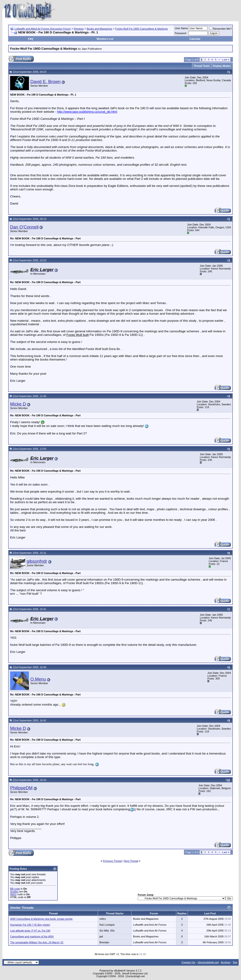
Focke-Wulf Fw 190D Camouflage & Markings (142, 29)
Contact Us (188, 962)
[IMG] (13, 894)
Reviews (79, 29)
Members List (105, 39)
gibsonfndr (37, 561)
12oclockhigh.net (208, 962)
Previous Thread (112, 861)
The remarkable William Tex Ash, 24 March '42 (37, 942)
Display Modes (222, 66)
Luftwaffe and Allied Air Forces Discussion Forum (43, 29)
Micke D (18, 404)
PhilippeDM (21, 788)
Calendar (195, 39)
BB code (15, 889)
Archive (226, 962)
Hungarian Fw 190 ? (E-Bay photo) (30, 925)
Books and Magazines (100, 29)
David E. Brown (46, 82)
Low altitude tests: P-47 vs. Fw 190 (30, 931)
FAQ (31, 39)
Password (181, 33)
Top (235, 962)
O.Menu (38, 679)
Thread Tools (202, 66)
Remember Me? (220, 29)
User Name (181, 28)
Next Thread (131, 861)
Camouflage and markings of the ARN (32, 936)
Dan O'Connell (24, 227)
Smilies (14, 892)
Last (226, 60)
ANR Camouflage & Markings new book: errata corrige (41, 919)
